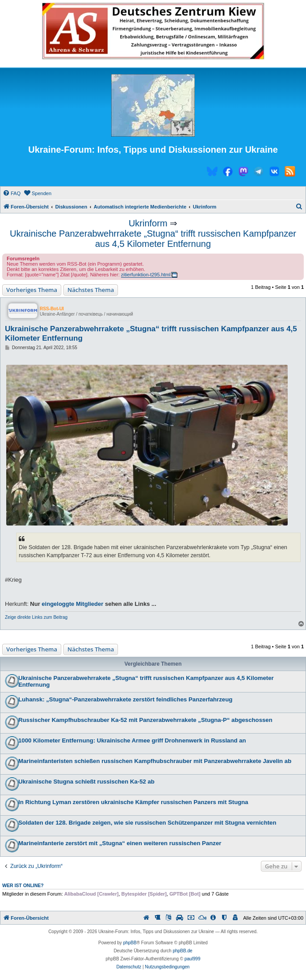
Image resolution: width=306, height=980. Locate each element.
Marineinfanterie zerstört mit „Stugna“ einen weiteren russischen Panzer (120, 843)
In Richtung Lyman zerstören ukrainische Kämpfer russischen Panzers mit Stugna (133, 802)
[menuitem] (12, 193)
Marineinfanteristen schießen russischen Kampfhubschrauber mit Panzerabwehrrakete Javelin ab (155, 761)
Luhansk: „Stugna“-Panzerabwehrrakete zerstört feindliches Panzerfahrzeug (125, 699)
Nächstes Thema (91, 290)
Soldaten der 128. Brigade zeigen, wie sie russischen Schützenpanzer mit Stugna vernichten (147, 823)
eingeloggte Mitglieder (72, 604)
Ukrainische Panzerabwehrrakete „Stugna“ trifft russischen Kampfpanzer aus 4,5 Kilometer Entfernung (153, 239)
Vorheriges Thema (32, 290)
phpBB (130, 943)
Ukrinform (148, 223)
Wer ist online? (23, 885)
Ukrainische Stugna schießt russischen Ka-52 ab (86, 782)
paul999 (193, 959)
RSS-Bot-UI (52, 309)
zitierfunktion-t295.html (146, 275)
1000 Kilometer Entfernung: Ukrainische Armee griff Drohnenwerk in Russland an (132, 740)
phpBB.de (183, 951)
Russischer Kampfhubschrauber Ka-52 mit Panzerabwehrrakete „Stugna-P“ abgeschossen (145, 720)
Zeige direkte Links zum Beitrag (36, 617)
